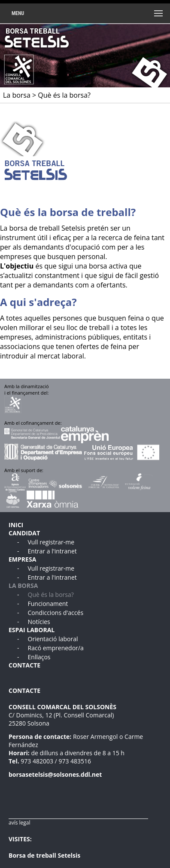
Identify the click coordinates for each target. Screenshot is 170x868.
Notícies (39, 622)
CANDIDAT (24, 533)
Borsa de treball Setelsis (44, 855)
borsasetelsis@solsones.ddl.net (55, 774)
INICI (16, 525)
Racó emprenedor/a (56, 648)
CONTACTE (24, 665)
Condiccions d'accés (56, 613)
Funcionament (48, 604)
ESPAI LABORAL (32, 630)
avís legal (20, 823)
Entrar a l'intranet (52, 551)
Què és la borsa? (51, 595)
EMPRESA (22, 559)
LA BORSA (23, 585)
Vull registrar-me (51, 542)
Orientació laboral (53, 639)
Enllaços (39, 657)
